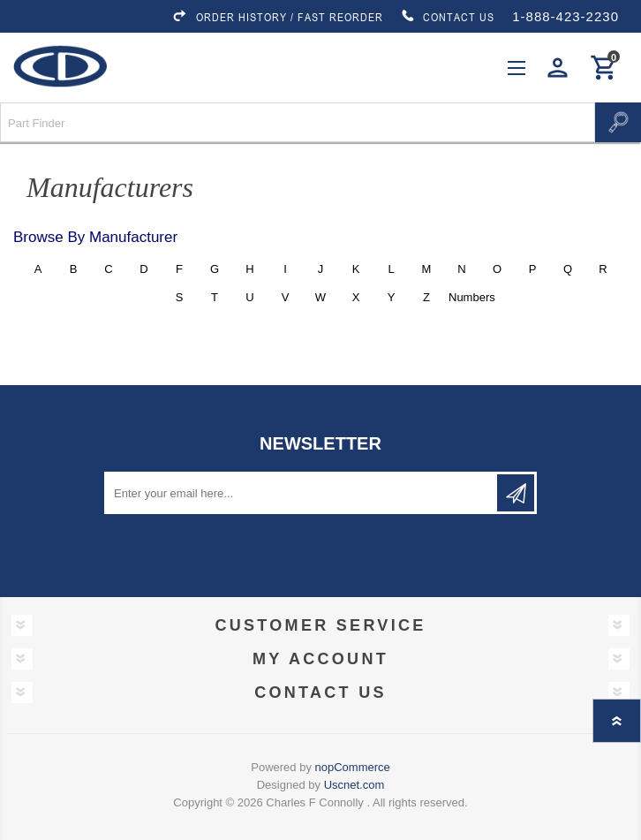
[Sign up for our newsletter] (302, 493)
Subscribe (516, 493)
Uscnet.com (354, 785)
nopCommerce (353, 767)
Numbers (462, 297)
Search (618, 122)
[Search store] (298, 122)
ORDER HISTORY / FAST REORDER (277, 17)
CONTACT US (448, 17)
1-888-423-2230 (566, 16)
